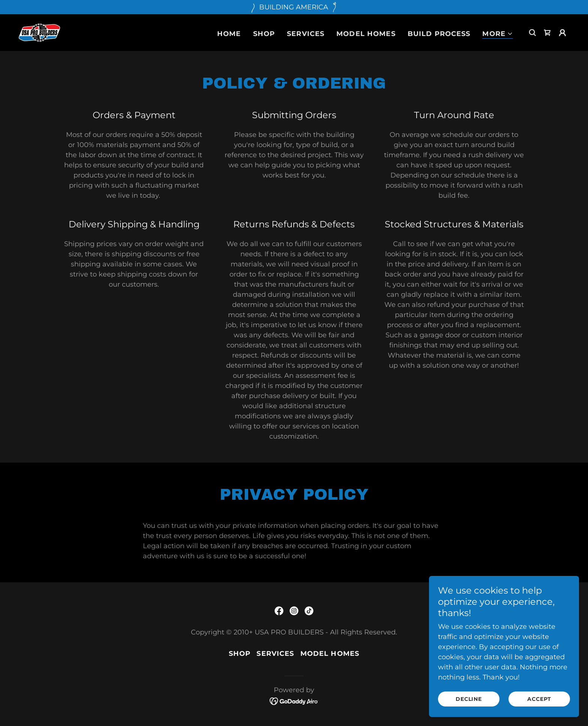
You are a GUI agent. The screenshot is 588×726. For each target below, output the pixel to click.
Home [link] (229, 34)
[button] (498, 34)
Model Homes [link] (366, 34)
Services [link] (306, 34)
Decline (469, 704)
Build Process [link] (439, 34)
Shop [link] (264, 34)
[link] (39, 32)
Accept (539, 704)
